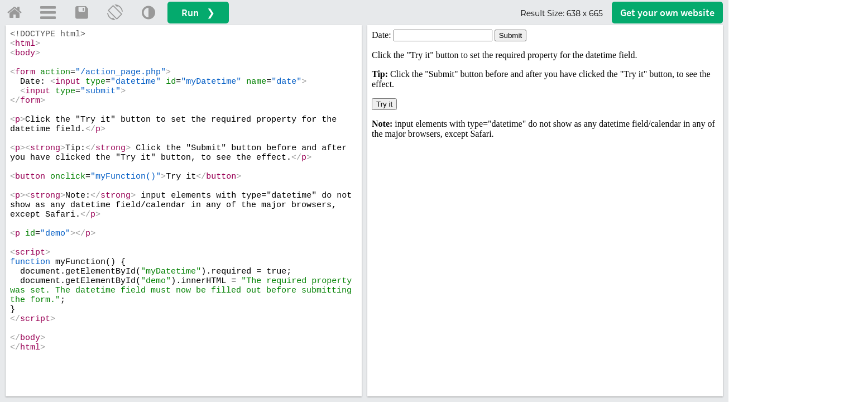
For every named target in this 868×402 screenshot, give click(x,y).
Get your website (667, 13)
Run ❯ (198, 13)
